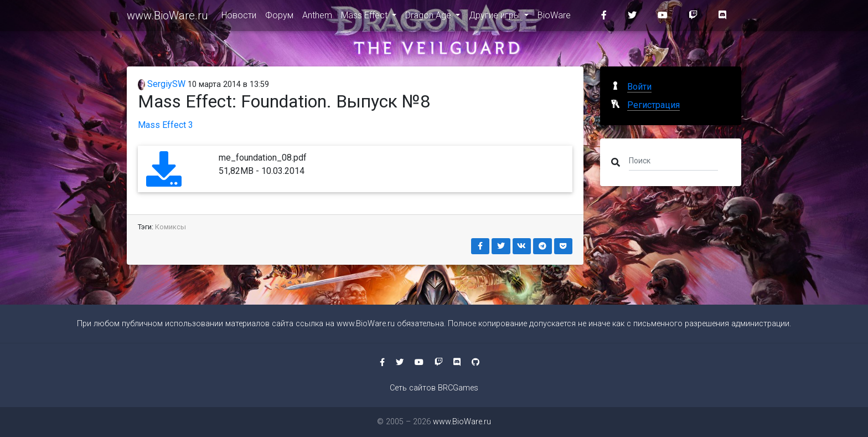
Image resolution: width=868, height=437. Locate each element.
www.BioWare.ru (167, 18)
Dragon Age (429, 17)
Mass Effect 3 (166, 125)
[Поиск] (673, 160)
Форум (279, 17)
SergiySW (162, 84)
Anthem (317, 17)
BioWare (554, 17)
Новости (239, 17)
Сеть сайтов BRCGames (434, 388)
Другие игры (495, 17)
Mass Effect (365, 17)
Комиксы (170, 227)
